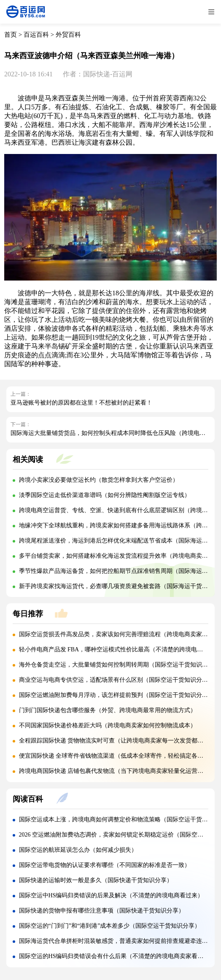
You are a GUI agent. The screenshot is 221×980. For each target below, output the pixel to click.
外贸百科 (68, 35)
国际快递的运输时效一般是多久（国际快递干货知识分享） (96, 880)
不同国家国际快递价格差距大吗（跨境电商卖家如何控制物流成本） (108, 725)
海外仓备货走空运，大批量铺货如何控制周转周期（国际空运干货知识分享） (119, 665)
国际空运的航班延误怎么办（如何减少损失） (78, 850)
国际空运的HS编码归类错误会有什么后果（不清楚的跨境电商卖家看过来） (117, 956)
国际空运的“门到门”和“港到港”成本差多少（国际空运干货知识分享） (110, 926)
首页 (11, 35)
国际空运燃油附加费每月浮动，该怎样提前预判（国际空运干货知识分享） (116, 695)
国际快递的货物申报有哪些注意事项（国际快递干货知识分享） (102, 911)
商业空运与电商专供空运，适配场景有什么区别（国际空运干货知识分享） (116, 680)
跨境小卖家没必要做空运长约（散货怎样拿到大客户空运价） (99, 480)
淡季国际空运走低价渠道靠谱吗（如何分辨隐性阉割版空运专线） (105, 495)
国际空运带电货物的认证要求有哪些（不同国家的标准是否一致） (105, 865)
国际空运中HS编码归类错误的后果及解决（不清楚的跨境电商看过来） (111, 895)
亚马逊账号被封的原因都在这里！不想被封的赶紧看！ (81, 403)
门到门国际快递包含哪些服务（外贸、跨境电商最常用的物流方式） (108, 710)
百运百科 (36, 35)
